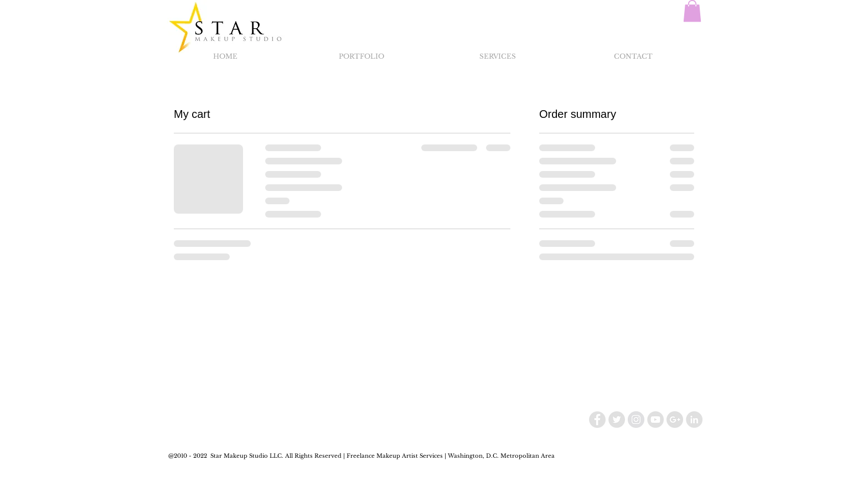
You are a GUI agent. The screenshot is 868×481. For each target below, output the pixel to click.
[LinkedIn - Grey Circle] (694, 420)
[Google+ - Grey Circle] (675, 420)
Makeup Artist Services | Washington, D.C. (438, 456)
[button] (692, 11)
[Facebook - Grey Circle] (597, 420)
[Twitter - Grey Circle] (617, 420)
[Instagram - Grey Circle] (636, 420)
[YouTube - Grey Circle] (655, 420)
